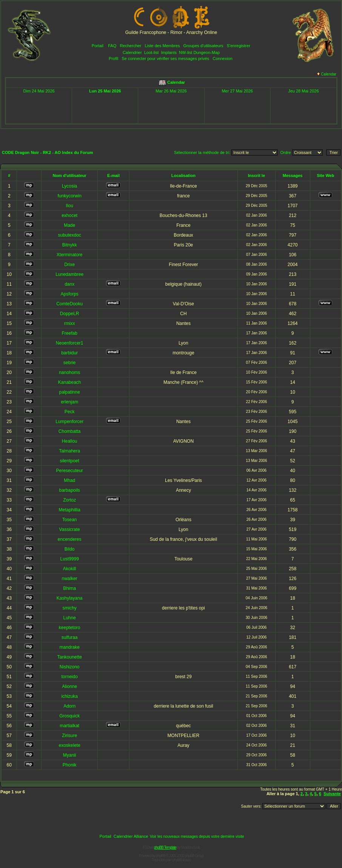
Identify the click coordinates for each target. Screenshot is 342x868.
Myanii (70, 755)
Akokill (70, 569)
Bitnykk (70, 245)
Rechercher (130, 46)
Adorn (69, 706)
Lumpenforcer (69, 422)
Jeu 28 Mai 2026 (303, 91)
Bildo (70, 549)
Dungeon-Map (206, 52)
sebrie (70, 363)
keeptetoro (70, 628)
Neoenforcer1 (70, 343)
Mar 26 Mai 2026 (171, 91)
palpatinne (69, 392)
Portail (98, 46)
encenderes (70, 539)
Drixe (69, 265)
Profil (113, 58)
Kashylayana (70, 598)
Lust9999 (69, 559)
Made (69, 225)
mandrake (69, 647)
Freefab (69, 333)
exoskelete (69, 745)
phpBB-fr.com (182, 860)
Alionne (69, 686)
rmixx (70, 323)
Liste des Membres (162, 46)
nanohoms (69, 372)
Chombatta (70, 431)
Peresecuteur (69, 471)
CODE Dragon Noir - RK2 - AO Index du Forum (48, 152)
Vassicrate (70, 529)
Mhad (69, 480)
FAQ (112, 46)
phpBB (161, 856)
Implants (169, 52)
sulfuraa (70, 637)
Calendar (327, 74)
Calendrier (132, 52)
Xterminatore (70, 255)
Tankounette (69, 657)
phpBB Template (165, 847)
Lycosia (69, 186)
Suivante (332, 794)
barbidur (69, 353)
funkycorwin (69, 196)
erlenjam (69, 402)
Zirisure (69, 736)
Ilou (69, 206)
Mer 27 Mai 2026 (237, 91)
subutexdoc (69, 235)
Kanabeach (70, 382)
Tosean (70, 520)
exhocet (69, 215)
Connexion (223, 58)
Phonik (70, 765)
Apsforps (69, 294)
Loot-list (152, 52)
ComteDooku (69, 304)
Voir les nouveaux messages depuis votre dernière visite (197, 836)
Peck (70, 412)
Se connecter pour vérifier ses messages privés (165, 58)
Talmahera (69, 451)
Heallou (70, 441)
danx (69, 284)
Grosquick (69, 716)
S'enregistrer (239, 46)
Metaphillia (69, 510)
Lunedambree (69, 274)
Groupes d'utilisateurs (203, 46)
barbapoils (69, 490)
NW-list (186, 52)
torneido (69, 677)
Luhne (69, 618)
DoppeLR (70, 314)
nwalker (69, 579)
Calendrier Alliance (131, 836)
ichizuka (69, 696)
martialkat (69, 726)
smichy (70, 608)
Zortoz (69, 500)
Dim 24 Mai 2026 (39, 91)
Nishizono (70, 667)
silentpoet (69, 461)
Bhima (69, 588)
